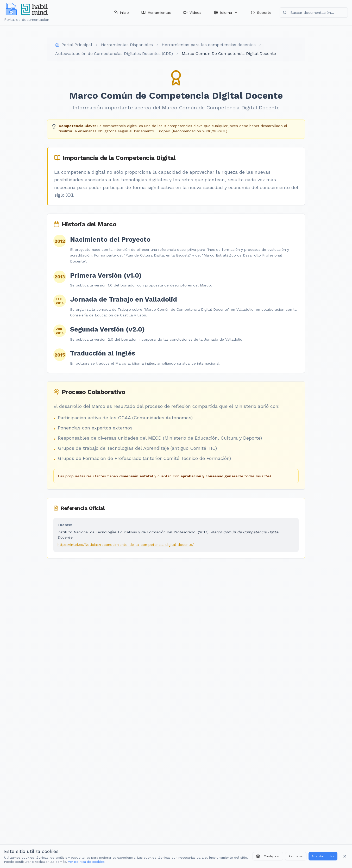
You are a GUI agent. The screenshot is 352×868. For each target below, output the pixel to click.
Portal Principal (77, 45)
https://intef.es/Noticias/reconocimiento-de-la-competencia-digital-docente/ (126, 545)
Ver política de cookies (86, 862)
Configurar (268, 856)
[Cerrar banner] (345, 856)
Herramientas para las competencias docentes (209, 45)
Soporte (261, 13)
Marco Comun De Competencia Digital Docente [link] (229, 54)
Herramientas (156, 13)
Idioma (226, 13)
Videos (192, 13)
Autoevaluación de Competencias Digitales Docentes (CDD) (114, 54)
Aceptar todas (323, 856)
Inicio (121, 13)
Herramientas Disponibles (127, 45)
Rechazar (296, 856)
